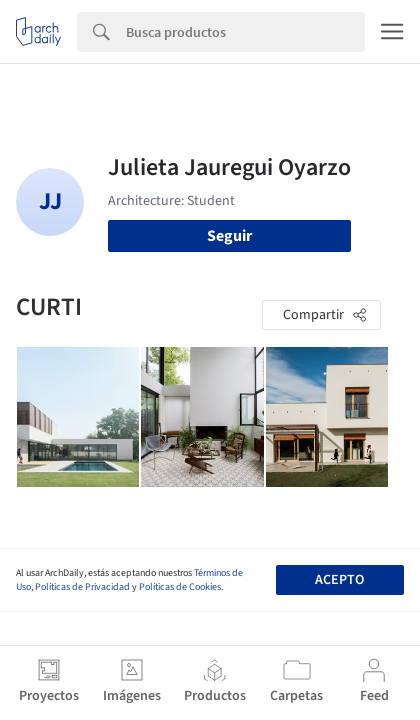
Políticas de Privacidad (82, 587)
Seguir (229, 236)
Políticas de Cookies (180, 587)
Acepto (339, 580)
